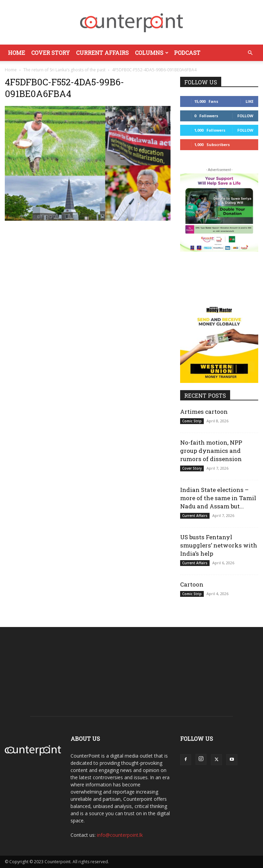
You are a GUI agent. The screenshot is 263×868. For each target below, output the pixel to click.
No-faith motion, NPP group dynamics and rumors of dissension (211, 451)
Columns (152, 53)
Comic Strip (192, 421)
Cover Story (51, 53)
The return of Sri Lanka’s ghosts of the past (64, 70)
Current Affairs (102, 53)
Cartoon (192, 584)
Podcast (187, 53)
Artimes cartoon (204, 412)
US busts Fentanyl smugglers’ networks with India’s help (219, 545)
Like (249, 101)
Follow (245, 116)
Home (16, 53)
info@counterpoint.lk (120, 835)
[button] (250, 53)
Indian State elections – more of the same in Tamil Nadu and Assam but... (218, 498)
